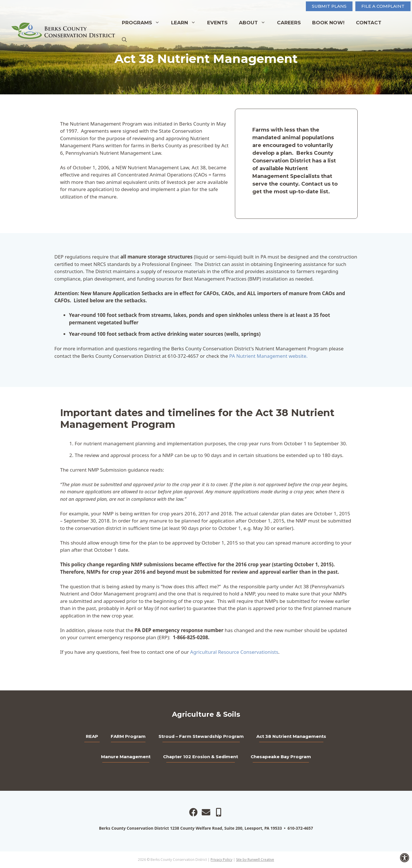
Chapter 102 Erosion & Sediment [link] (201, 757)
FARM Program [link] (128, 736)
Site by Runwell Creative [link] (255, 860)
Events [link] (217, 23)
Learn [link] (186, 23)
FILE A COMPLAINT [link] (383, 6)
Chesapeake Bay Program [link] (281, 757)
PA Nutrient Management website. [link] (268, 356)
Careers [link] (289, 23)
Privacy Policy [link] (221, 860)
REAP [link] (92, 736)
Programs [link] (144, 23)
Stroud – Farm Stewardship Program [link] (201, 736)
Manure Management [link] (126, 757)
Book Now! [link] (328, 23)
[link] (405, 858)
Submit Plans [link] (329, 6)
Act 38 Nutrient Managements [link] (291, 736)
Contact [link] (369, 23)
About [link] (255, 23)
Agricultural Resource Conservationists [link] (234, 652)
